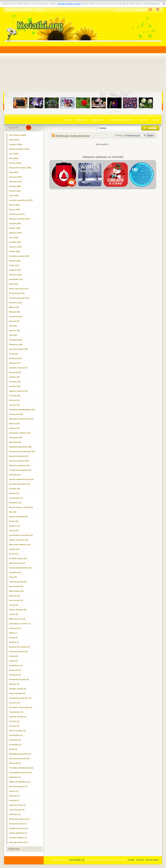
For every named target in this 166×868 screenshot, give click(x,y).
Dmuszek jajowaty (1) (18, 786)
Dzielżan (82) (15, 330)
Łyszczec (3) (15, 703)
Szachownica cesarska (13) (21, 535)
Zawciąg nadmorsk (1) (19, 842)
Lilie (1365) (14, 154)
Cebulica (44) (15, 386)
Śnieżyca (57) (15, 363)
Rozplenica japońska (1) (20, 819)
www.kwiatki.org (77, 860)
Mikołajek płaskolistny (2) (20, 754)
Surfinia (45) (14, 377)
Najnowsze (98, 120)
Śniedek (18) (15, 489)
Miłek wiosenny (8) (17, 619)
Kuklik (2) (13, 749)
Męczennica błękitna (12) (20, 544)
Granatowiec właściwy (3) (20, 698)
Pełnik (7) (13, 633)
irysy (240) (14, 237)
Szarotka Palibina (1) (18, 838)
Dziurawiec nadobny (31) (20, 433)
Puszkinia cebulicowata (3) (21, 707)
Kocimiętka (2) (15, 745)
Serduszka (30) (16, 437)
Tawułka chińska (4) (18, 689)
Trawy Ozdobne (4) (17, 693)
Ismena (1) (14, 791)
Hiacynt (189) (15, 261)
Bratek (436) (14, 205)
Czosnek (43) (15, 396)
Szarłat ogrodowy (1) (18, 833)
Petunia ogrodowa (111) (19, 298)
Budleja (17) (14, 493)
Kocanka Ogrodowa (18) (20, 484)
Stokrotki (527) (15, 182)
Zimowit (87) (14, 321)
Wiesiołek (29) (15, 442)
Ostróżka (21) (15, 475)
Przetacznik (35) (16, 414)
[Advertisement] (83, 67)
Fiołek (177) (14, 265)
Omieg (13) (14, 531)
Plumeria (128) (15, 275)
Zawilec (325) (15, 228)
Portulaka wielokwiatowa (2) (21, 768)
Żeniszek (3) (14, 721)
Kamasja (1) (14, 796)
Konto (156, 120)
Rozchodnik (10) (16, 586)
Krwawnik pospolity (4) (19, 679)
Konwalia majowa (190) (19, 256)
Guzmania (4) (15, 675)
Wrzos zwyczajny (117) (19, 289)
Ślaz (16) (13, 512)
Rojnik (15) (14, 521)
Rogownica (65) (16, 344)
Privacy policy (152, 860)
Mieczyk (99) (15, 312)
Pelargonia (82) (16, 340)
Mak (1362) (14, 158)
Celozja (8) (14, 605)
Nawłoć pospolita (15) (19, 517)
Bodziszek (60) (15, 358)
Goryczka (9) (15, 596)
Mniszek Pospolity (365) (19, 219)
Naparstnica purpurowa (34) (21, 419)
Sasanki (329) (15, 223)
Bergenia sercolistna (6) (20, 647)
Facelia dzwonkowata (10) (20, 568)
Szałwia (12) (14, 549)
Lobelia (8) (14, 614)
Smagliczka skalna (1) (19, 828)
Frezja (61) (14, 354)
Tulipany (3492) (16, 144)
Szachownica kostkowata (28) (22, 451)
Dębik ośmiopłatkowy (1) (20, 782)
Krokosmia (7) (15, 628)
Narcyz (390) (15, 210)
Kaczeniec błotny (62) (18, 349)
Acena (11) (14, 554)
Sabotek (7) (14, 642)
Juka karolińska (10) (18, 582)
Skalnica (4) (14, 684)
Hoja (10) (13, 577)
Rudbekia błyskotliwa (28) (20, 447)
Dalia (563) (14, 172)
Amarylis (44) (15, 382)
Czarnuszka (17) (16, 498)
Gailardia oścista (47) (18, 368)
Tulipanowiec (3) (16, 712)
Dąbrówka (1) (15, 777)
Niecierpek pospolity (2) (19, 759)
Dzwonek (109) (15, 303)
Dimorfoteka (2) (16, 735)
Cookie (131, 860)
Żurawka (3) (14, 726)
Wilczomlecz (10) (16, 591)
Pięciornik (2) (15, 763)
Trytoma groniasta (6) (18, 651)
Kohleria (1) (14, 800)
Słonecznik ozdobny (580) (20, 168)
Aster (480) (14, 196)
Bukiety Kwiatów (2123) (19, 149)
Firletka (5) (14, 656)
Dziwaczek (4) (15, 670)
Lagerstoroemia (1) (17, 805)
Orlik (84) (13, 326)
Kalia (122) (14, 284)
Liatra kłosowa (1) (17, 810)
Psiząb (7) (13, 638)
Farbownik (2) (15, 740)
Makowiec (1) (15, 814)
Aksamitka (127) (16, 279)
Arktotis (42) (14, 400)
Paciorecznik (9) (16, 600)
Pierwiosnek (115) (17, 293)
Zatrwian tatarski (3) (18, 717)
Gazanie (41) (15, 405)
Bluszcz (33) (14, 424)
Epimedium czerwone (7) (20, 624)
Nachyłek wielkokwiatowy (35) (22, 410)
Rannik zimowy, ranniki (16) (21, 507)
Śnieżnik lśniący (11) (18, 558)
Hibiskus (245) (15, 233)
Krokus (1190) (15, 163)
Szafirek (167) (15, 270)
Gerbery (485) (15, 186)
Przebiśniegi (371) (17, 214)
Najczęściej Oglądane (121, 120)
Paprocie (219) (15, 247)
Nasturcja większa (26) (19, 461)
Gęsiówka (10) (15, 572)
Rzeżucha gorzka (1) (18, 824)
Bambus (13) (15, 526)
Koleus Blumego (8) (18, 610)
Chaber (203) (15, 251)
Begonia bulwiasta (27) (19, 456)
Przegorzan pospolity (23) (20, 470)
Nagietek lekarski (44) (19, 391)
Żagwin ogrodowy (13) (19, 540)
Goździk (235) (15, 242)
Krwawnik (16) (15, 503)
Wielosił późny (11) (17, 563)
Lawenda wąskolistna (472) (21, 200)
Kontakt (140, 860)
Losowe (143, 120)
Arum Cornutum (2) (18, 731)
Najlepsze (81, 120)
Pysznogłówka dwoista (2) (20, 772)
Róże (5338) (14, 140)
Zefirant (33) (14, 428)
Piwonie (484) (15, 191)
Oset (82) (13, 335)
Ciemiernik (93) (16, 317)
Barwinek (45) (15, 372)
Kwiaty (68, 120)
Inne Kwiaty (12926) (18, 135)
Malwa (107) (14, 307)
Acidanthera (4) (16, 665)
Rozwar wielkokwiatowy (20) (21, 479)
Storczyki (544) (16, 177)
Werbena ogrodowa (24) (19, 465)
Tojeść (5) (13, 661)
